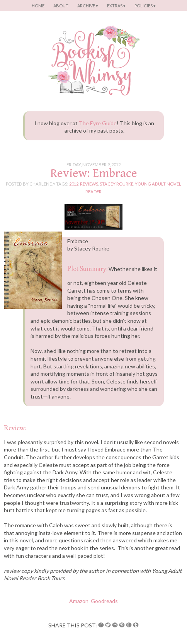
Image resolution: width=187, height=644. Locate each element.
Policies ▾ (145, 6)
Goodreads (104, 601)
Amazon (79, 601)
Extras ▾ (116, 6)
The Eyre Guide (98, 123)
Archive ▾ (88, 6)
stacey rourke (116, 184)
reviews (89, 184)
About (61, 6)
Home (38, 6)
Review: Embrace (94, 173)
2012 (74, 184)
